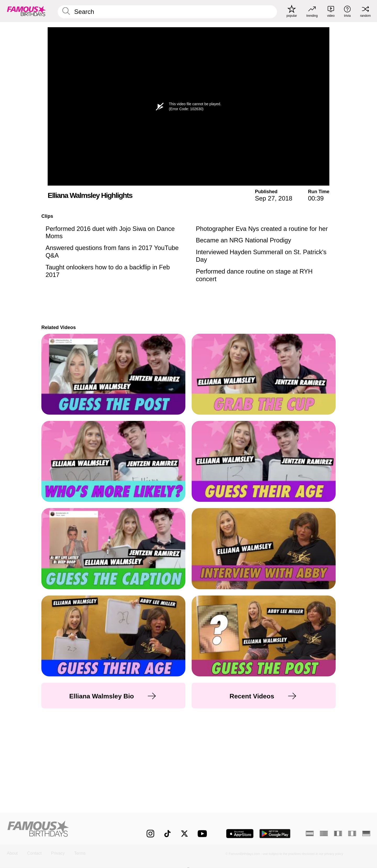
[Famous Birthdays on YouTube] (203, 834)
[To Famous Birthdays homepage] (26, 11)
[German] (366, 833)
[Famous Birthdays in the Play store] (275, 834)
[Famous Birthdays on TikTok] (167, 834)
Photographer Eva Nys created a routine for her (262, 229)
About (12, 853)
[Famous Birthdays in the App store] (240, 834)
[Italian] (352, 833)
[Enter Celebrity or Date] (167, 12)
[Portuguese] (324, 833)
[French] (338, 833)
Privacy (58, 853)
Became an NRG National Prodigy (243, 240)
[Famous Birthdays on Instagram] (150, 834)
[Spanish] (310, 833)
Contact (34, 853)
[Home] (66, 829)
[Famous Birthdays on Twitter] (184, 834)
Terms (80, 853)
